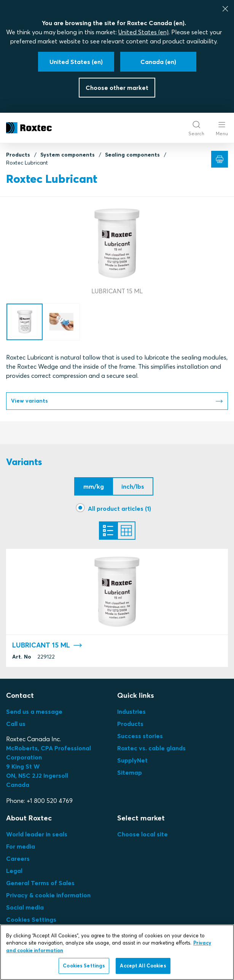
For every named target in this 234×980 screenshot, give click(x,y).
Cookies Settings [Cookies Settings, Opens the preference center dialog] (84, 966)
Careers (18, 858)
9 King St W (23, 766)
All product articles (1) (119, 508)
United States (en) (143, 32)
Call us (16, 724)
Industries (131, 711)
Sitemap (130, 772)
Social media (25, 907)
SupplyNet (132, 760)
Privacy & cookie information (48, 895)
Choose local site (142, 834)
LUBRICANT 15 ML (47, 645)
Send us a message (34, 711)
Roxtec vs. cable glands (151, 748)
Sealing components (132, 155)
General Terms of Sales (40, 883)
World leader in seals (37, 834)
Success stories (140, 736)
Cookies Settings (31, 919)
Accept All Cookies (143, 966)
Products (18, 155)
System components (68, 155)
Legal (14, 871)
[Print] (220, 159)
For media (21, 846)
